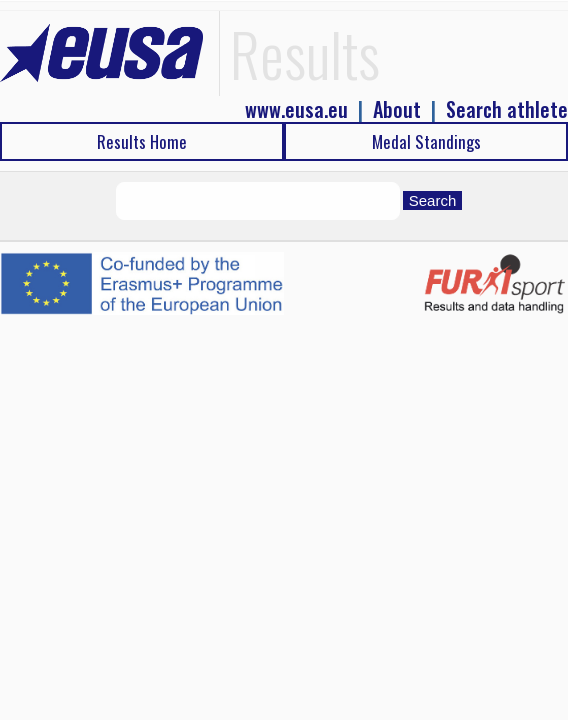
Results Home (142, 141)
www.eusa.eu (296, 109)
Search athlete (507, 109)
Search (433, 200)
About (397, 109)
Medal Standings (426, 141)
